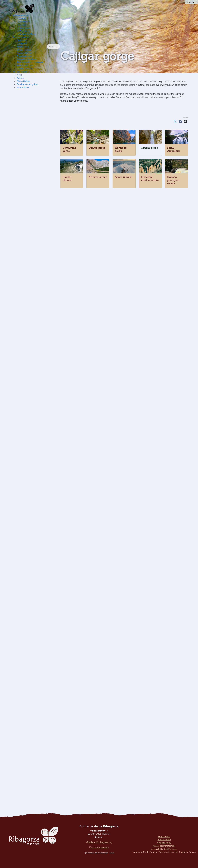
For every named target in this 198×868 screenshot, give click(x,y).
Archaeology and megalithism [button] (34, 518)
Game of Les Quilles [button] (33, 677)
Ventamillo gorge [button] (31, 182)
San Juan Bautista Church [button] (36, 433)
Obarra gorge (97, 148)
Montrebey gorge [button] (31, 188)
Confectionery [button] (30, 713)
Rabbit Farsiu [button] (29, 726)
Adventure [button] (23, 22)
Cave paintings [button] (30, 521)
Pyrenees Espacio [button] (31, 580)
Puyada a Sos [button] (34, 355)
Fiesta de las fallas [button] (32, 684)
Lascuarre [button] (28, 390)
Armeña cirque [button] (30, 205)
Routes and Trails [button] (26, 34)
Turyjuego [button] (24, 762)
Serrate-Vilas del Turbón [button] (39, 325)
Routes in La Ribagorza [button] (30, 778)
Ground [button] (22, 267)
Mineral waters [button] (30, 716)
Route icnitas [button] (29, 544)
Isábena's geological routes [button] (36, 211)
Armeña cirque (98, 177)
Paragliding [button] (28, 224)
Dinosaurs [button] (23, 540)
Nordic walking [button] (30, 364)
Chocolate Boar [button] (30, 729)
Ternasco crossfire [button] (32, 736)
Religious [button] (23, 492)
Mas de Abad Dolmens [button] (34, 534)
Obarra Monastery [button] (32, 420)
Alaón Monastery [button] (31, 417)
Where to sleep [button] (24, 50)
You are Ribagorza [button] (21, 72)
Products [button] (23, 690)
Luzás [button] (26, 394)
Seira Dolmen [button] (29, 527)
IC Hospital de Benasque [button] (35, 599)
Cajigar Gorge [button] (30, 192)
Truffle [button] (26, 694)
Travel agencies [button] (24, 56)
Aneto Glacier (123, 177)
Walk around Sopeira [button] (29, 749)
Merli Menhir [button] (29, 524)
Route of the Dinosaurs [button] (30, 756)
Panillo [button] (30, 319)
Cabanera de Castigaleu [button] (39, 322)
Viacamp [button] (27, 403)
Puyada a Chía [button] (34, 348)
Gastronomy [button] (24, 28)
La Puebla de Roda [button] (32, 94)
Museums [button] (23, 553)
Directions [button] (22, 40)
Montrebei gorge (121, 149)
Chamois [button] (27, 156)
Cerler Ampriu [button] (34, 361)
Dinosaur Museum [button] (32, 550)
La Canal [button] (31, 309)
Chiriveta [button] (27, 381)
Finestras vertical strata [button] (35, 208)
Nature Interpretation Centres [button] (33, 110)
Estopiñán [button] (27, 384)
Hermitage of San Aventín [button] (36, 459)
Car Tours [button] (23, 775)
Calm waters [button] (29, 234)
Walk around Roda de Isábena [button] (33, 746)
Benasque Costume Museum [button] (37, 645)
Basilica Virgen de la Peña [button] (36, 511)
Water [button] (21, 231)
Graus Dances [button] (30, 654)
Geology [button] (22, 179)
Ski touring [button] (28, 257)
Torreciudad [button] (33, 315)
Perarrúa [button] (27, 400)
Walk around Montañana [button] (31, 769)
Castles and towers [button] (28, 371)
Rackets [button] (26, 260)
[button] (30, 15)
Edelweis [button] (27, 169)
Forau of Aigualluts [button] (32, 195)
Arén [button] (25, 374)
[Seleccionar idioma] (191, 2)
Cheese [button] (26, 700)
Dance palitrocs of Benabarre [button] (37, 681)
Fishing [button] (26, 241)
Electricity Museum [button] (32, 589)
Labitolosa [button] (28, 537)
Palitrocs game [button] (30, 671)
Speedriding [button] (29, 263)
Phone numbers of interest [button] (30, 62)
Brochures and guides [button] (27, 84)
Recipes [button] (22, 723)
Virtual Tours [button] (23, 87)
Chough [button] (27, 162)
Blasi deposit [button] (29, 547)
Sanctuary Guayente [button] (33, 514)
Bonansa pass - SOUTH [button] (39, 332)
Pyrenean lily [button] (29, 175)
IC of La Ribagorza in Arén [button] (36, 136)
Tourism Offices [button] (24, 53)
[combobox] (53, 46)
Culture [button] (22, 25)
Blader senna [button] (29, 172)
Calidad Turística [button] (25, 69)
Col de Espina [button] (34, 338)
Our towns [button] (22, 44)
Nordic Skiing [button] (30, 254)
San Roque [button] (32, 312)
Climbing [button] (27, 276)
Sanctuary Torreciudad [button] (34, 508)
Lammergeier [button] (29, 146)
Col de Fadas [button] (33, 335)
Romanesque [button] (25, 407)
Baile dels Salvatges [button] (33, 664)
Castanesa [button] (32, 345)
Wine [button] (25, 720)
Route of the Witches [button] (29, 752)
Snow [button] (21, 247)
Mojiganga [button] (28, 658)
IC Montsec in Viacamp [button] (34, 133)
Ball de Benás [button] (29, 661)
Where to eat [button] (23, 47)
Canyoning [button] (28, 244)
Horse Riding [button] (29, 286)
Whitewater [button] (28, 237)
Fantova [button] (26, 387)
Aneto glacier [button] (29, 201)
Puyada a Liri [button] (34, 351)
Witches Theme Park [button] (33, 615)
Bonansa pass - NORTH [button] (39, 329)
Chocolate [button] (28, 707)
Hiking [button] (26, 273)
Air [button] (20, 221)
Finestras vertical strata (150, 179)
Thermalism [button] (25, 214)
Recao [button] (26, 733)
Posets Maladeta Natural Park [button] (33, 100)
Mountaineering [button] (31, 270)
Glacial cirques (67, 179)
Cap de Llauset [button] (34, 342)
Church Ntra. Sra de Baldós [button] (36, 488)
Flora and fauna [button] (26, 143)
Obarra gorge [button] (29, 185)
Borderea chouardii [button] (32, 166)
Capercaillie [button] (29, 149)
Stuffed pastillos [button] (31, 739)
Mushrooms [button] (28, 703)
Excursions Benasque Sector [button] (37, 104)
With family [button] (24, 31)
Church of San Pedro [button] (33, 430)
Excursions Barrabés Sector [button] (36, 107)
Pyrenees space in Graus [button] (35, 139)
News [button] (19, 75)
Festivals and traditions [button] (30, 648)
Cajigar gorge (149, 148)
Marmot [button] (27, 159)
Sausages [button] (27, 697)
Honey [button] (26, 710)
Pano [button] (25, 397)
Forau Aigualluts (174, 149)
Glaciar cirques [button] (30, 198)
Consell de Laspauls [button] (33, 668)
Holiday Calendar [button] (31, 651)
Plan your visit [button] (19, 37)
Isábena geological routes (174, 180)
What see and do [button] (21, 15)
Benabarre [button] (28, 377)
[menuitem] (30, 25)
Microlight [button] (28, 227)
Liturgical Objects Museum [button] (36, 586)
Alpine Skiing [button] (30, 250)
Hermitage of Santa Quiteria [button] (37, 449)
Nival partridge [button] (30, 152)
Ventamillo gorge (69, 149)
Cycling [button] (26, 293)
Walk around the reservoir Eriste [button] (35, 765)
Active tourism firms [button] (27, 59)
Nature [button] (21, 19)
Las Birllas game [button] (31, 674)
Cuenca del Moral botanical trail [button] (35, 759)
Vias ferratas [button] (29, 280)
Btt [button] (24, 283)
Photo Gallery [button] (23, 81)
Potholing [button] (27, 289)
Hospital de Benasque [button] (38, 358)
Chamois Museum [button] (32, 563)
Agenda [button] (21, 78)
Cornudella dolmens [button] (33, 531)
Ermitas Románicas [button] (32, 97)
